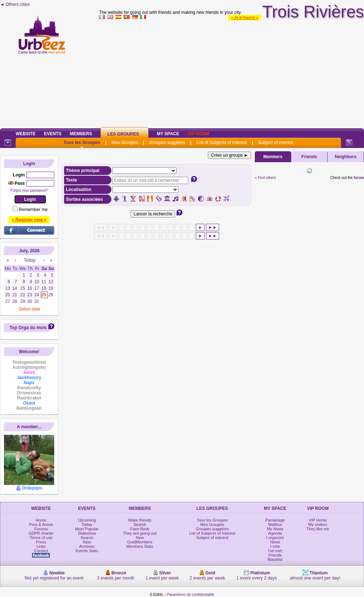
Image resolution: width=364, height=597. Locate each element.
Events (53, 134)
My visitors (318, 524)
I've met (275, 551)
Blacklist (275, 559)
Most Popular (87, 529)
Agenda (275, 533)
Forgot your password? (29, 190)
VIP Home (318, 520)
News (275, 542)
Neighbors (346, 157)
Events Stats (87, 551)
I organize (275, 538)
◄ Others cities (15, 4)
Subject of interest (276, 143)
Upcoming (87, 520)
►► (213, 227)
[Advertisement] (232, 73)
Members (81, 134)
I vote (275, 546)
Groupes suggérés (167, 143)
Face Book (140, 529)
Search (87, 538)
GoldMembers (140, 542)
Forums (41, 529)
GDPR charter (41, 533)
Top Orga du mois (28, 328)
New (87, 542)
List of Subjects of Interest (222, 143)
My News (275, 529)
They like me (318, 529)
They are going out (140, 533)
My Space (168, 134)
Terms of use (41, 538)
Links (41, 546)
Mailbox (275, 524)
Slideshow (87, 533)
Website (26, 134)
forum (359, 178)
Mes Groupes (124, 143)
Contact (41, 551)
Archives (87, 546)
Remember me (33, 210)
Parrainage (275, 520)
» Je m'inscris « (245, 18)
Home (41, 520)
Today (87, 524)
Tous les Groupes (82, 143)
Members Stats (140, 546)
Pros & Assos (41, 524)
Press (41, 542)
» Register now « (29, 220)
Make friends (140, 520)
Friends (309, 157)
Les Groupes (123, 134)
